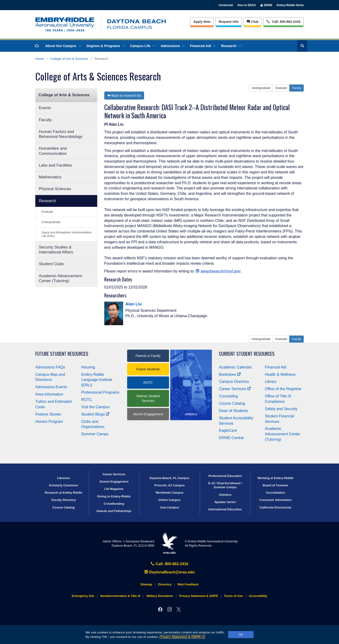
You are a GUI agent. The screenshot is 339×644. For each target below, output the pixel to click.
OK (241, 635)
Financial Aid (203, 46)
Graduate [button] (281, 88)
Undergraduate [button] (261, 88)
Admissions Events (51, 387)
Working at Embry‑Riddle (276, 478)
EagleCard (228, 430)
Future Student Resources (62, 354)
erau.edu (169, 543)
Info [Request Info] (229, 22)
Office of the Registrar (283, 389)
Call (283, 21)
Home (40, 59)
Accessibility (258, 596)
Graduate (47, 212)
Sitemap (146, 584)
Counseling (228, 396)
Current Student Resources (247, 354)
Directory (165, 584)
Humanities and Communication (53, 151)
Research (231, 46)
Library (271, 382)
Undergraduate (51, 222)
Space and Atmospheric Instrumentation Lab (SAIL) (67, 234)
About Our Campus (63, 46)
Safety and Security (281, 409)
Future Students (148, 369)
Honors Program (49, 422)
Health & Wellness (280, 374)
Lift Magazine (114, 489)
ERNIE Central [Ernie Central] (231, 438)
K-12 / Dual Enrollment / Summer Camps (225, 485)
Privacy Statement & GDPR (182, 637)
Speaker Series (225, 502)
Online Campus (169, 500)
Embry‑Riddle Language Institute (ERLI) (97, 380)
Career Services (235, 389)
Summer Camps (95, 434)
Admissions (172, 46)
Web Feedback (188, 584)
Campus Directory (234, 382)
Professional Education (225, 476)
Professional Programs (100, 392)
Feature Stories (48, 414)
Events (45, 108)
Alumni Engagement (148, 414)
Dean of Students (234, 411)
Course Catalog (232, 403)
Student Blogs (95, 414)
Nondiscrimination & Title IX (120, 596)
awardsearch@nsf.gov (218, 271)
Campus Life (142, 46)
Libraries (64, 478)
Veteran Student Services (148, 398)
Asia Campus (169, 507)
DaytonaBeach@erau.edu (169, 572)
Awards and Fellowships (114, 511)
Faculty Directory (64, 500)
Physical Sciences (55, 189)
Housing (88, 367)
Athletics (225, 495)
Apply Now (202, 22)
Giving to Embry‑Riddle (114, 496)
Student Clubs (51, 264)
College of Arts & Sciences (69, 59)
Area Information (49, 394)
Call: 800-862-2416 (169, 564)
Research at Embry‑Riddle (63, 493)
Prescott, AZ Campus (170, 485)
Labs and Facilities (55, 165)
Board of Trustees (276, 485)
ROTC (87, 400)
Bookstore (230, 374)
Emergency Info (83, 596)
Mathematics (50, 177)
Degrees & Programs (105, 46)
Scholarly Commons (64, 485)
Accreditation (275, 493)
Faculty (45, 120)
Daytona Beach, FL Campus (169, 478)
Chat (252, 22)
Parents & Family (148, 356)
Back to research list (124, 96)
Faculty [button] (297, 88)
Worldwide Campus (170, 493)
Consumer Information (275, 500)
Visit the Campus (95, 407)
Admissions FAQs (50, 367)
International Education (225, 509)
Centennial (226, 5)
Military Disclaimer (160, 596)
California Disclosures (276, 507)
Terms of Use (233, 596)
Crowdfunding (114, 504)
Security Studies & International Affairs (56, 250)
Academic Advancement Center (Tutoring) (60, 278)
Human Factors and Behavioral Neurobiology (61, 134)
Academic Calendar (235, 367)
